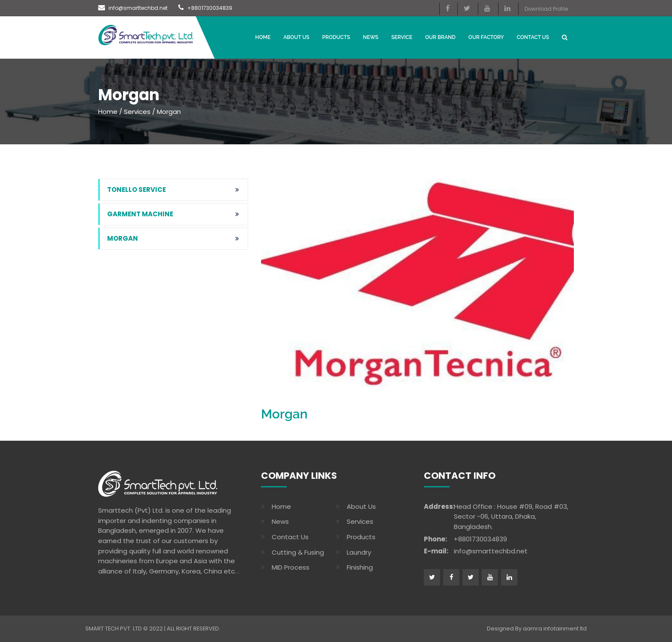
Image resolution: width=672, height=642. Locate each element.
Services (137, 112)
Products (336, 37)
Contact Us (290, 537)
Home (263, 37)
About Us (296, 37)
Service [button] (402, 37)
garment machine (140, 214)
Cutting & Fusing (298, 552)
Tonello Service (136, 190)
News (280, 521)
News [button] (371, 37)
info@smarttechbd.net (133, 8)
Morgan (123, 238)
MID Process (291, 567)
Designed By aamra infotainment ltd (537, 629)
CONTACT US (533, 37)
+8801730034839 (205, 8)
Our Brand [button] (440, 37)
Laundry (359, 552)
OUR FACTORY (486, 37)
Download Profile (546, 9)
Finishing (360, 567)
